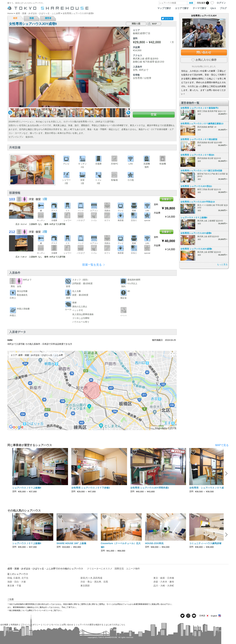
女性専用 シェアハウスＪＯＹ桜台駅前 (199, 139)
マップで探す (164, 8)
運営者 (48, 18)
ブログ (223, 8)
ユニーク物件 (133, 569)
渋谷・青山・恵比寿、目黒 (94, 582)
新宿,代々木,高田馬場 (91, 578)
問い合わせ (204, 52)
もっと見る (222, 264)
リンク (46, 625)
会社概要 (4, 625)
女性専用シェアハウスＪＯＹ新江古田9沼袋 (201, 171)
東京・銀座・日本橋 (164, 578)
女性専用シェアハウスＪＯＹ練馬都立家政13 (202, 124)
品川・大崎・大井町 (164, 586)
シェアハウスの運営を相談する (89, 625)
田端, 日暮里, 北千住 (18, 578)
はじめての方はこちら (115, 625)
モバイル (55, 625)
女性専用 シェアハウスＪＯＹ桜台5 (197, 155)
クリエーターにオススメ (100, 569)
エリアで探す (182, 8)
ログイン (221, 3)
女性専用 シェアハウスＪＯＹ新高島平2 (199, 108)
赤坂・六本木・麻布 (164, 582)
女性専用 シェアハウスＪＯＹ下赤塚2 (91, 488)
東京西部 (85, 586)
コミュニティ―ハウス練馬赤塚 (205, 543)
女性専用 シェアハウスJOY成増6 (196, 249)
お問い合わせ (67, 625)
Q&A (213, 8)
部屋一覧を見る (92, 265)
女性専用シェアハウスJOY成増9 (196, 233)
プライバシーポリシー (31, 625)
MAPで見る (222, 445)
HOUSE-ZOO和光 (154, 543)
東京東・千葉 (14, 586)
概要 (15, 18)
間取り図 (136, 24)
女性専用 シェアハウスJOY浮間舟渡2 (150, 488)
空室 (154, 114)
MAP (154, 24)
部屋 (32, 18)
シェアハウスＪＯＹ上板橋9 (194, 218)
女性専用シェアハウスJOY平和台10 (198, 202)
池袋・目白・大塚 (17, 582)
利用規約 (15, 625)
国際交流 (119, 569)
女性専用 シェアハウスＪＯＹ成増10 (209, 488)
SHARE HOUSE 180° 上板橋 (71, 543)
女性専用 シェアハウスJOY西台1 (196, 186)
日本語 (204, 616)
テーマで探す (200, 8)
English (216, 616)
